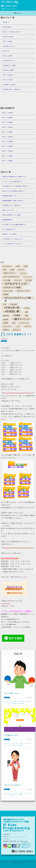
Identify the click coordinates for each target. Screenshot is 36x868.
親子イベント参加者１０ (8, 141)
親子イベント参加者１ (8, 132)
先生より (4, 341)
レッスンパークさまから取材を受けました (12, 181)
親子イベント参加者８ (8, 151)
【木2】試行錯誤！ (7, 27)
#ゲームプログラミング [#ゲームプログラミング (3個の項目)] (11, 277)
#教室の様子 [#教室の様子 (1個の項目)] (6, 316)
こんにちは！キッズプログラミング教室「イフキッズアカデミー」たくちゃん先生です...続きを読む (18, 702)
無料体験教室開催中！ (8, 220)
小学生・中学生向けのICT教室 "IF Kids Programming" (22, 862)
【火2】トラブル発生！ (8, 80)
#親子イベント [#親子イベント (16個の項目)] (22, 319)
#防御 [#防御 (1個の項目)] (14, 323)
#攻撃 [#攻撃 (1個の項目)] (26, 312)
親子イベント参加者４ (8, 118)
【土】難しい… (6, 22)
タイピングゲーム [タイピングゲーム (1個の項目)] (8, 326)
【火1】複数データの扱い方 (9, 85)
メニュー (18, 13)
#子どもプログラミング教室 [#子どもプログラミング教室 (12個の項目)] (18, 298)
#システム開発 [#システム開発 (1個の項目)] (7, 280)
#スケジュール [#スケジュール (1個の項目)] (18, 280)
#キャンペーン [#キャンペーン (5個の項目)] (10, 273)
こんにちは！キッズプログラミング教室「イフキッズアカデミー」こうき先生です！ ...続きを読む (18, 794)
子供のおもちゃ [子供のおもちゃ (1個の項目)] (17, 330)
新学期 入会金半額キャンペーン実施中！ (12, 215)
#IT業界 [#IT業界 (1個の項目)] (26, 266)
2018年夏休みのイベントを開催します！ (12, 205)
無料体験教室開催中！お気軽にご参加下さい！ (13, 201)
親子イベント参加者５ (8, 113)
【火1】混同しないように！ (9, 46)
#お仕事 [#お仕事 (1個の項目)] (12, 270)
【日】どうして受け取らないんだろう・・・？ (13, 32)
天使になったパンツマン (8, 210)
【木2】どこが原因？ (7, 56)
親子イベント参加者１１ (8, 137)
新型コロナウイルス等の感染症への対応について (14, 191)
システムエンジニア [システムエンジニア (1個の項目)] (24, 323)
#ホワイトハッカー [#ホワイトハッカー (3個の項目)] (23, 291)
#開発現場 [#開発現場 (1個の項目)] (6, 323)
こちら (25, 577)
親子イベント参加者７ (8, 156)
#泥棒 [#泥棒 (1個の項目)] (27, 316)
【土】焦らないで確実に (8, 70)
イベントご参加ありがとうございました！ (12, 244)
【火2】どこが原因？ (7, 41)
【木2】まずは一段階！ (8, 37)
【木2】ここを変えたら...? (9, 75)
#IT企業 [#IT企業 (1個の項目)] (18, 266)
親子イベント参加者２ (8, 127)
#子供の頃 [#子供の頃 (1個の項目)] (27, 308)
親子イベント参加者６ (8, 161)
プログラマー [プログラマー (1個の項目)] (28, 326)
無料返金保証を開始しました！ (10, 196)
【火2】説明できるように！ (9, 61)
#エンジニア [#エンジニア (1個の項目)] (21, 270)
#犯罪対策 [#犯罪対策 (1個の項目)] (6, 320)
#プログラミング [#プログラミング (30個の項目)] (16, 284)
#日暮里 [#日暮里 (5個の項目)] (17, 315)
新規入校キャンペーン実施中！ (10, 234)
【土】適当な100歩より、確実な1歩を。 (12, 89)
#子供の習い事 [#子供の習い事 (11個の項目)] (12, 308)
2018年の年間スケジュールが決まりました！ (13, 239)
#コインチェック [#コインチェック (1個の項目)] (28, 277)
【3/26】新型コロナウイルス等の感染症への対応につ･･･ (16, 186)
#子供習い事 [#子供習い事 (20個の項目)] (12, 311)
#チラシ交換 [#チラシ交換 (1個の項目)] (29, 280)
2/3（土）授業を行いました (9, 229)
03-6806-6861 (9, 6)
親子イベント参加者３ (8, 122)
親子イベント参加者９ (8, 146)
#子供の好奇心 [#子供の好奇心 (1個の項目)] (14, 304)
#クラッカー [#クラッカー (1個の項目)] (23, 273)
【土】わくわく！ (7, 51)
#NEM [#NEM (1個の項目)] (5, 270)
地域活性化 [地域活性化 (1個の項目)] (6, 330)
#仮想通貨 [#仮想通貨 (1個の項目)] (6, 294)
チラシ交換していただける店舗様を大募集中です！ (15, 224)
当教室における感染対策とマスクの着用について (14, 177)
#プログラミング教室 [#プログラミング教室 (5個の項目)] (12, 287)
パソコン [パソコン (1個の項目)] (18, 326)
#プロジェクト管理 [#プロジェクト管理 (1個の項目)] (8, 291)
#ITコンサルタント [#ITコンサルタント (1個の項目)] (7, 266)
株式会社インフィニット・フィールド (14, 837)
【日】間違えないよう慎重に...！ (10, 65)
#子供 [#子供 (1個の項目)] (5, 304)
